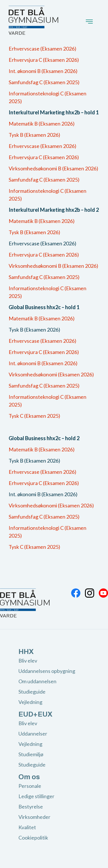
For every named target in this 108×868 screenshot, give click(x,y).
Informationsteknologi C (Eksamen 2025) (48, 97)
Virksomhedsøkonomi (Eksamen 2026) (51, 374)
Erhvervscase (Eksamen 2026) (42, 49)
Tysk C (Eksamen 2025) (34, 416)
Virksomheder (34, 817)
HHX (26, 652)
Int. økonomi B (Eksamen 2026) (43, 71)
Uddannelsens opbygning (47, 671)
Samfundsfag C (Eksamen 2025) (44, 82)
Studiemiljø (31, 754)
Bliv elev (28, 661)
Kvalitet (27, 827)
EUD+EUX (35, 714)
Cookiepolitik (33, 838)
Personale (30, 786)
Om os (29, 777)
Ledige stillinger (36, 796)
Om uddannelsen (37, 681)
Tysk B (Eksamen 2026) (34, 135)
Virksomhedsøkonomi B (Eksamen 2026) (53, 168)
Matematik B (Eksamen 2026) (42, 124)
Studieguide (32, 692)
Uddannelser (33, 734)
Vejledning (30, 702)
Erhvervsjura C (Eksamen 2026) (44, 60)
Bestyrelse (31, 807)
